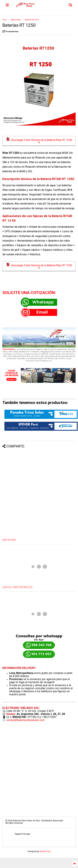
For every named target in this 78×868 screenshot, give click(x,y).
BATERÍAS (9, 540)
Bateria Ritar (16, 20)
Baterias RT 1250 (32, 20)
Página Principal (22, 834)
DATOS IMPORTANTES (18, 587)
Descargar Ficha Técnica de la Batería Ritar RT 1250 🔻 (39, 141)
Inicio (5, 20)
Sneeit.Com (45, 851)
